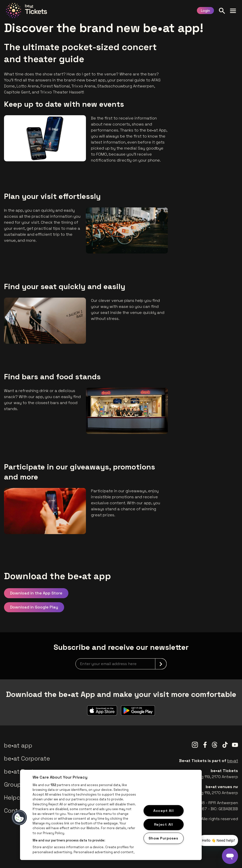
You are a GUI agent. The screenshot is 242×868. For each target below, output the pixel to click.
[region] (111, 815)
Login (205, 11)
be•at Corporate (27, 758)
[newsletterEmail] (121, 664)
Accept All (163, 811)
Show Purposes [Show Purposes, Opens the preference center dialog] (163, 838)
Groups (14, 784)
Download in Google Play (34, 607)
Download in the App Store (36, 593)
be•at (233, 761)
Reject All (164, 824)
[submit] (161, 664)
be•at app (18, 745)
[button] (19, 818)
